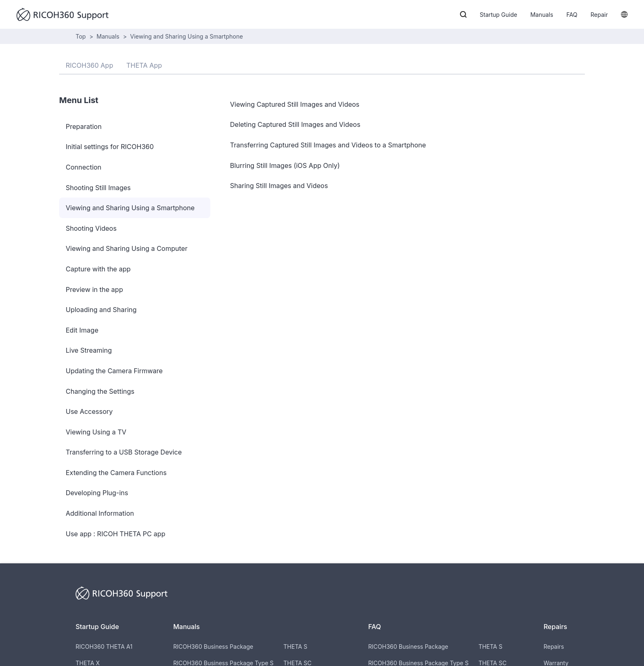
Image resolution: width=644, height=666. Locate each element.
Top (81, 36)
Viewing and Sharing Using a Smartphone (187, 36)
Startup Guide (498, 15)
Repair (599, 15)
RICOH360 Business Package (213, 646)
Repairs (554, 646)
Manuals (542, 15)
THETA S (295, 646)
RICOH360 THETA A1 (104, 646)
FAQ (572, 15)
